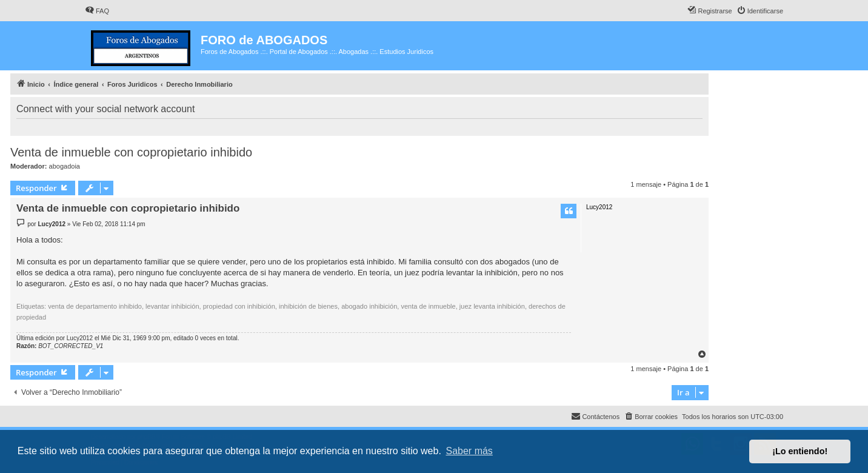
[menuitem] (97, 11)
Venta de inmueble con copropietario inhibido (131, 152)
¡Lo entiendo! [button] (800, 451)
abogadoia (65, 166)
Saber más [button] (469, 451)
